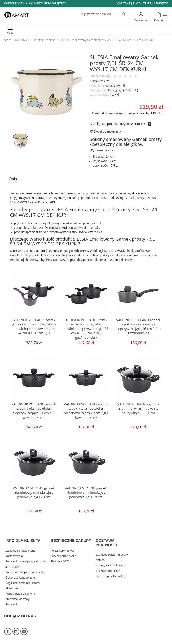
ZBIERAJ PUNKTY (155, 3)
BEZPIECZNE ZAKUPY (71, 539)
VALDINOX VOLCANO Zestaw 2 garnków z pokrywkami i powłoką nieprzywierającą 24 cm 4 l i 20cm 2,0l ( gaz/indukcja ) (86, 329)
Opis (13, 179)
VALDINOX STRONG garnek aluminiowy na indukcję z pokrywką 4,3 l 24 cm (138, 409)
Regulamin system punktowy (23, 579)
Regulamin (12, 601)
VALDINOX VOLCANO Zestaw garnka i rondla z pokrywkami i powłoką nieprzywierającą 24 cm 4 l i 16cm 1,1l (34, 327)
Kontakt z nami (14, 552)
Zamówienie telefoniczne (20, 547)
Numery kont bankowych (111, 562)
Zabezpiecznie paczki (63, 552)
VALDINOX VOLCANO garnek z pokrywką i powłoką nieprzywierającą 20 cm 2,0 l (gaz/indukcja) (86, 411)
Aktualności (12, 585)
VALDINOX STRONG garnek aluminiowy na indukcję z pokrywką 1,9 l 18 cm (86, 493)
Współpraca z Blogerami (20, 590)
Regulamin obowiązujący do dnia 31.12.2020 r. (25, 560)
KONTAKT (124, 3)
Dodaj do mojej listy (105, 131)
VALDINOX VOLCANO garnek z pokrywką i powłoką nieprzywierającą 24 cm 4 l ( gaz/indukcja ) (34, 411)
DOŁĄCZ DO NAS (20, 610)
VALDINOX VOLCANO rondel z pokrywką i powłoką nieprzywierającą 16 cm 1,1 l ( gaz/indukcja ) (138, 327)
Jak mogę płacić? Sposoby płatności (112, 554)
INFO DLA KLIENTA (23, 539)
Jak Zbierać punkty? (108, 567)
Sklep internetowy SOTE (154, 639)
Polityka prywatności (63, 547)
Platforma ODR (60, 558)
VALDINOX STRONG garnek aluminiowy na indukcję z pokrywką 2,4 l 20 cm (34, 493)
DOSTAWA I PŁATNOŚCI (106, 541)
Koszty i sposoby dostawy (111, 572)
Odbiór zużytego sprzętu (20, 574)
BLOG (137, 3)
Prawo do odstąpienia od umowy (25, 568)
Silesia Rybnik (116, 86)
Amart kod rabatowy (17, 595)
